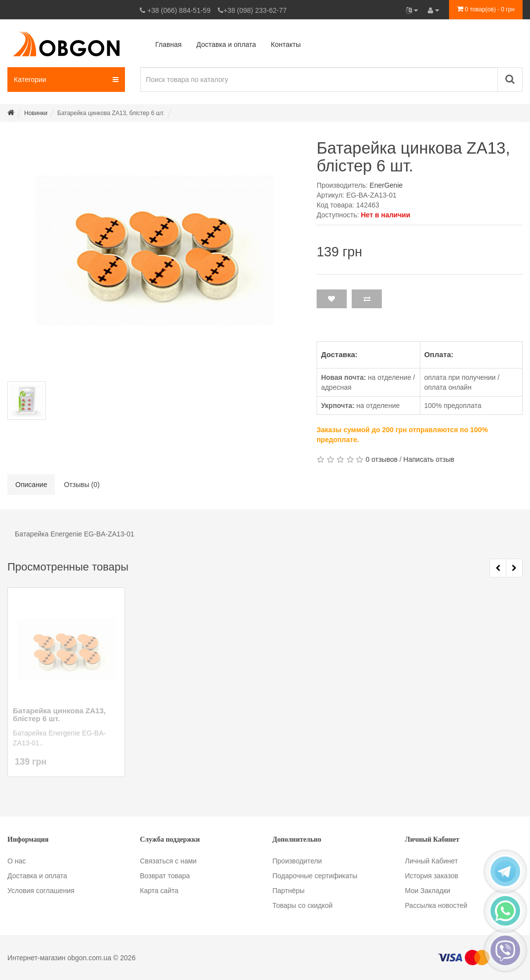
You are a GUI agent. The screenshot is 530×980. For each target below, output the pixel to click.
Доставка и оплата (37, 876)
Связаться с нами (168, 861)
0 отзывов (382, 459)
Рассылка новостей (436, 905)
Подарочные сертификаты (315, 876)
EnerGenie (386, 185)
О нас (17, 861)
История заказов (432, 876)
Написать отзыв (429, 459)
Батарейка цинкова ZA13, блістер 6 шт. (59, 715)
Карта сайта (159, 891)
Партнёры (289, 891)
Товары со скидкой (303, 905)
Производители (297, 861)
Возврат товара (165, 876)
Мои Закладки (428, 891)
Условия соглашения (41, 891)
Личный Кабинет (431, 861)
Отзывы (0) (82, 485)
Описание (31, 485)
